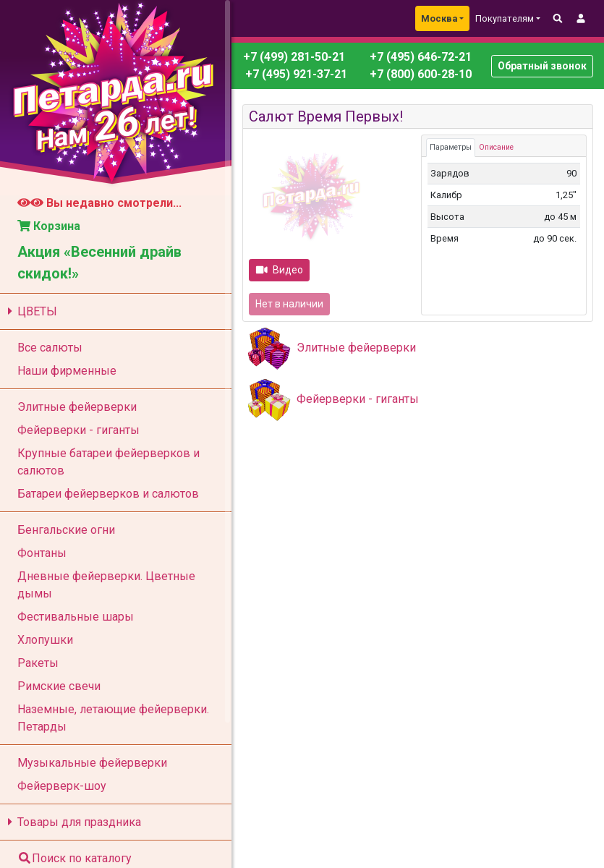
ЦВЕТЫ (30, 311)
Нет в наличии (289, 304)
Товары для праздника (72, 822)
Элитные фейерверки (356, 348)
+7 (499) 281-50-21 (294, 57)
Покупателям (505, 18)
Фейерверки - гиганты (358, 399)
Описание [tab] (496, 147)
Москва (439, 18)
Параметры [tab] (451, 147)
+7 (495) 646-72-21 (419, 57)
